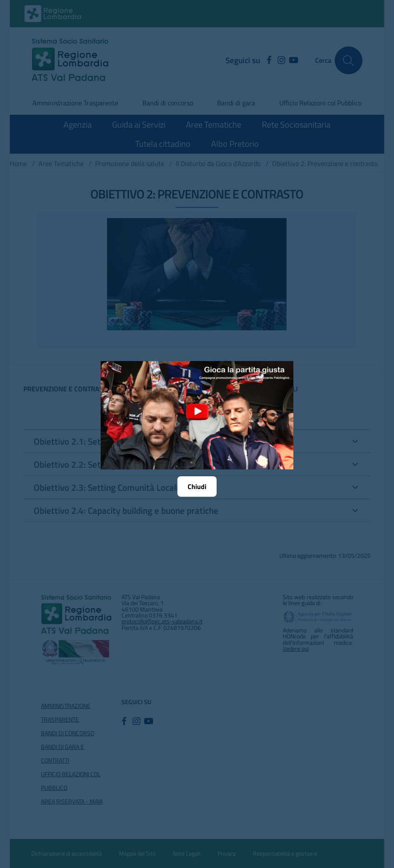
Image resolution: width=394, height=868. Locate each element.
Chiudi (197, 486)
